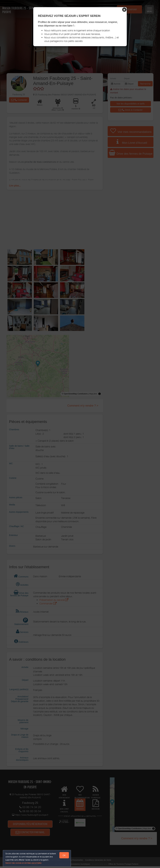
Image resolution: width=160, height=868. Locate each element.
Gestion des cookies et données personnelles (24, 863)
